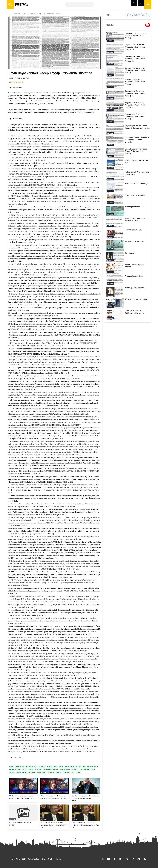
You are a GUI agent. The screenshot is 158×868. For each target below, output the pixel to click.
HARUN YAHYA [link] (21, 5)
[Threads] (145, 859)
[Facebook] (115, 859)
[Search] (80, 4)
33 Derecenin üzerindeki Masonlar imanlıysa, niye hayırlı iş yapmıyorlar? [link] (22, 797)
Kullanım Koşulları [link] (48, 859)
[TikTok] (133, 859)
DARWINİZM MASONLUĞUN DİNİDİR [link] (20, 824)
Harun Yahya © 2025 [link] (18, 859)
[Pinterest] (139, 859)
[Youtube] (109, 859)
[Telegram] (127, 859)
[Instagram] (121, 859)
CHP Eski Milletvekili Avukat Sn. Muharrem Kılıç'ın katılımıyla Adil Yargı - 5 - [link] (54, 825)
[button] (23, 790)
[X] (103, 859)
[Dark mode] (134, 3)
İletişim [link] (58, 859)
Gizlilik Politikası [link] (34, 859)
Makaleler (16, 14)
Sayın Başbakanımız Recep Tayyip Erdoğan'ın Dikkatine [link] (42, 14)
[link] (17, 82)
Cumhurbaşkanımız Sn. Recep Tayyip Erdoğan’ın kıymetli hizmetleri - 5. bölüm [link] (85, 798)
